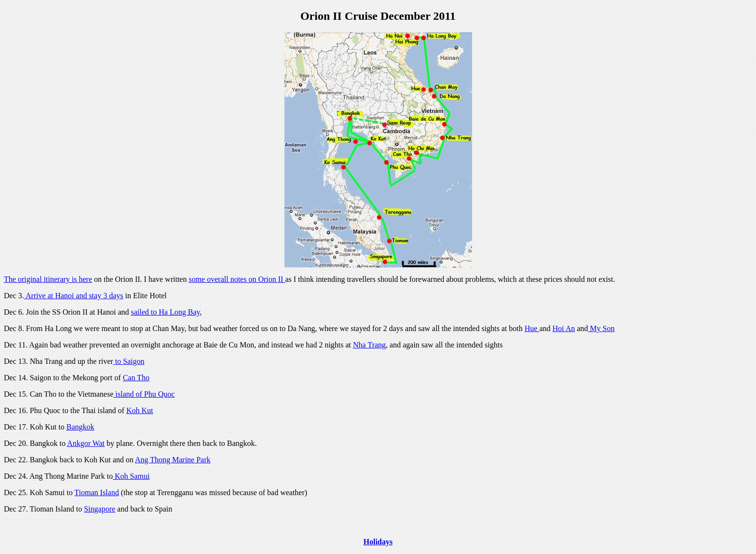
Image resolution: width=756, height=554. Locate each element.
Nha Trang (369, 345)
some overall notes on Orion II (237, 279)
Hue (532, 328)
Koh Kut (140, 410)
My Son (601, 328)
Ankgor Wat (86, 443)
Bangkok (81, 427)
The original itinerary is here (48, 279)
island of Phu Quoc (144, 394)
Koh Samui (131, 476)
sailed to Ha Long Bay (166, 312)
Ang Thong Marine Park (173, 460)
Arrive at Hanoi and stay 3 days (74, 296)
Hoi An (564, 328)
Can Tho (136, 378)
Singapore (100, 509)
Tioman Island (96, 492)
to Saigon (129, 361)
